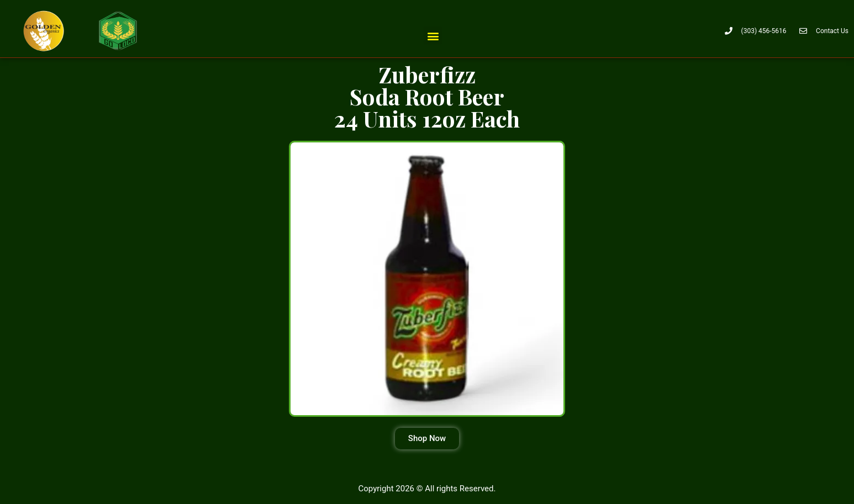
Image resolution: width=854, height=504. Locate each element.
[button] (433, 36)
